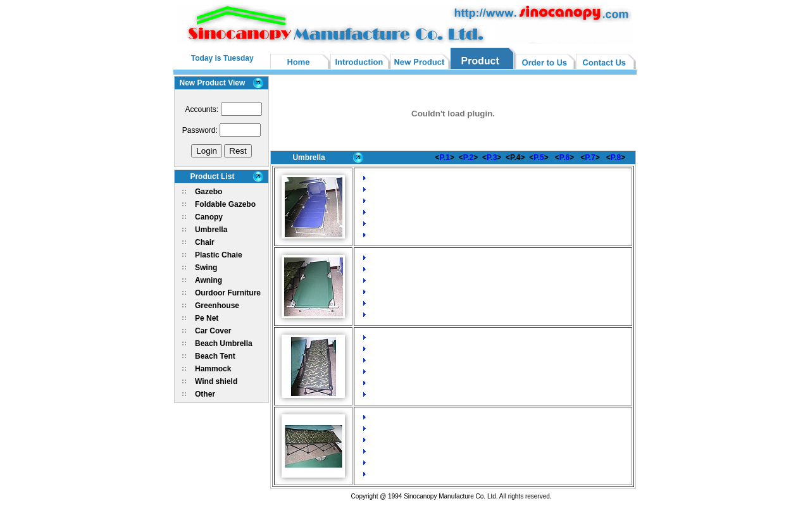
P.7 (590, 158)
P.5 (539, 158)
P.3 (492, 158)
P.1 (445, 158)
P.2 (468, 158)
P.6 (564, 158)
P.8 (616, 158)
